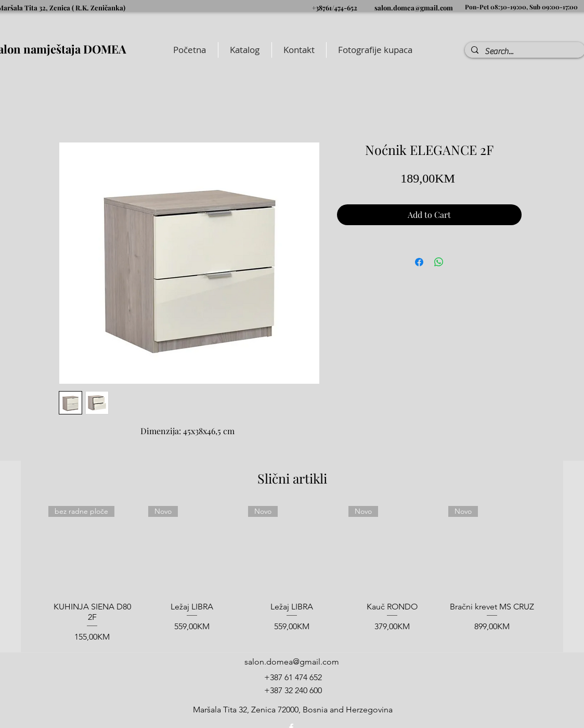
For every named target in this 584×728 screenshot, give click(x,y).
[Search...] (524, 51)
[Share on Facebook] (419, 262)
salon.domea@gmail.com (414, 8)
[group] (292, 575)
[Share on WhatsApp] (439, 262)
